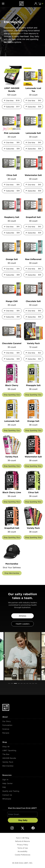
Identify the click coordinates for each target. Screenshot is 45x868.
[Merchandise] (22, 766)
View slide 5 (22, 683)
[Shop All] (22, 747)
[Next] (41, 656)
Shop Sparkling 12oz (12, 395)
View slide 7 (27, 683)
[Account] (36, 4)
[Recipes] (22, 733)
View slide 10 (36, 683)
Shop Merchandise (12, 573)
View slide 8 (30, 683)
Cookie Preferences (23, 855)
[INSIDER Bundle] (22, 758)
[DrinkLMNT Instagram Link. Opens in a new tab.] (12, 828)
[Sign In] (22, 780)
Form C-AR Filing (23, 838)
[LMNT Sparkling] (22, 750)
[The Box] (22, 754)
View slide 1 (9, 683)
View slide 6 (24, 683)
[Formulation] (22, 725)
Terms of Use (23, 848)
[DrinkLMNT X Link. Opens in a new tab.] (22, 828)
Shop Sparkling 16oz (33, 466)
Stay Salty (23, 820)
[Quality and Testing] (22, 791)
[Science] (22, 729)
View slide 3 (15, 683)
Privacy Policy (23, 845)
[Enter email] (22, 814)
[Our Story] (22, 721)
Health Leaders (23, 624)
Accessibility (22, 851)
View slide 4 (19, 683)
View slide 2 (12, 683)
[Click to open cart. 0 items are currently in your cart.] (41, 4)
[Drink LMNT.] (21, 4)
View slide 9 (33, 683)
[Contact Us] (22, 795)
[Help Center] (22, 783)
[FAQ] (22, 787)
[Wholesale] (22, 799)
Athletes (22, 616)
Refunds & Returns (22, 841)
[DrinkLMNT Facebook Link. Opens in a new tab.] (33, 828)
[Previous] (4, 656)
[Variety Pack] (22, 762)
